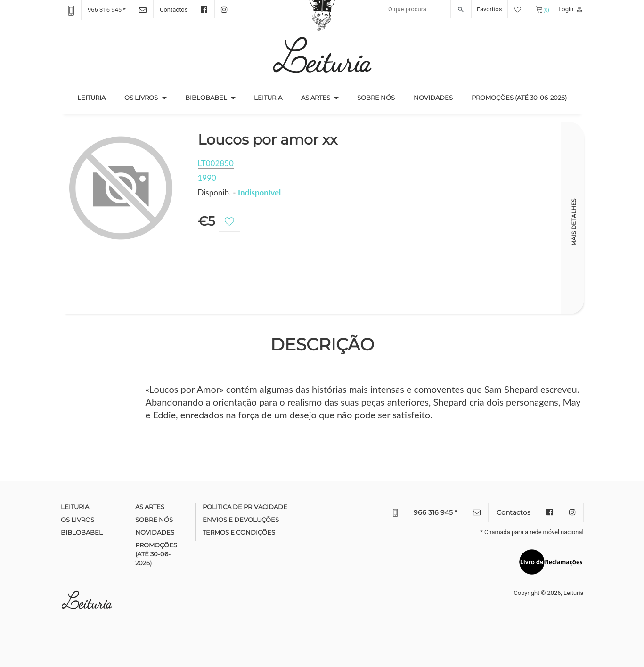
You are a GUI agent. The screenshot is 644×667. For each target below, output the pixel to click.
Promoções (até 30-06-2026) (519, 98)
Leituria (96, 97)
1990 (207, 178)
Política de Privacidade (245, 507)
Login (571, 9)
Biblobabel (206, 98)
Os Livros (141, 98)
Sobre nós (376, 98)
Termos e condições (239, 532)
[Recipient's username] (428, 9)
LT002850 (216, 163)
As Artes (316, 98)
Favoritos (502, 9)
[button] (164, 98)
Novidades (433, 98)
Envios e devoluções (241, 520)
